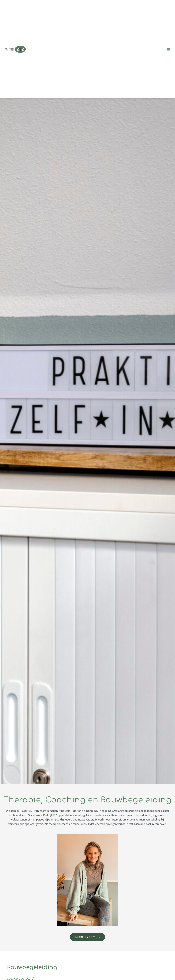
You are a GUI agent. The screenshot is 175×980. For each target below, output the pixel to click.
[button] (169, 49)
